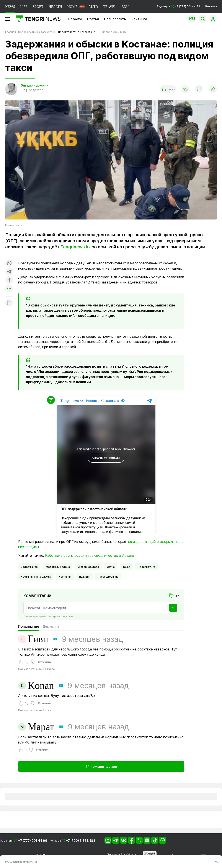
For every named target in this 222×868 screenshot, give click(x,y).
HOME (72, 7)
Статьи (93, 19)
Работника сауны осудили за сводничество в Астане (90, 555)
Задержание (29, 567)
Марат (41, 727)
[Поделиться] (213, 89)
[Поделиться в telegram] (9, 272)
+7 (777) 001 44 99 (33, 841)
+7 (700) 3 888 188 (81, 841)
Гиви (38, 639)
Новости (75, 19)
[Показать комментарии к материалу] (9, 303)
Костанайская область (36, 577)
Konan (41, 686)
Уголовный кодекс (57, 567)
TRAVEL (110, 7)
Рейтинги (139, 19)
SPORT (38, 7)
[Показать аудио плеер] (168, 89)
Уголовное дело (88, 567)
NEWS (10, 7)
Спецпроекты (115, 19)
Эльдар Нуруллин (35, 85)
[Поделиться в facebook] (9, 280)
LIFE (24, 7)
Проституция (147, 567)
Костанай (65, 577)
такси (126, 567)
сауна (111, 567)
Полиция (85, 577)
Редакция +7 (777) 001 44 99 (178, 6)
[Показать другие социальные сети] (9, 289)
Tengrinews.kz (75, 247)
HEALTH (55, 7)
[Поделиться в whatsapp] (9, 263)
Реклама (211, 6)
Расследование (108, 577)
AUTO (93, 7)
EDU (125, 7)
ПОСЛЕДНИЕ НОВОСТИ (21, 862)
